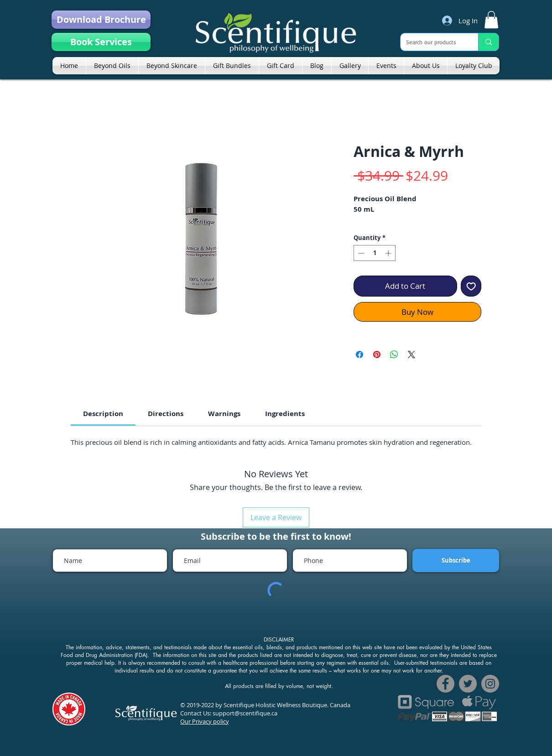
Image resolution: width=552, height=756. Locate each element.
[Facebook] (445, 684)
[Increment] (389, 253)
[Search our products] (432, 42)
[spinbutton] (375, 253)
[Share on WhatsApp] (394, 355)
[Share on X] (411, 355)
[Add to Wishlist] (471, 286)
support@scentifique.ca (245, 713)
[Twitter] (468, 684)
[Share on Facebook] (359, 355)
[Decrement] (360, 253)
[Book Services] (101, 42)
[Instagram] (490, 684)
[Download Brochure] (101, 20)
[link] (491, 20)
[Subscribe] (456, 560)
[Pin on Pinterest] (377, 355)
